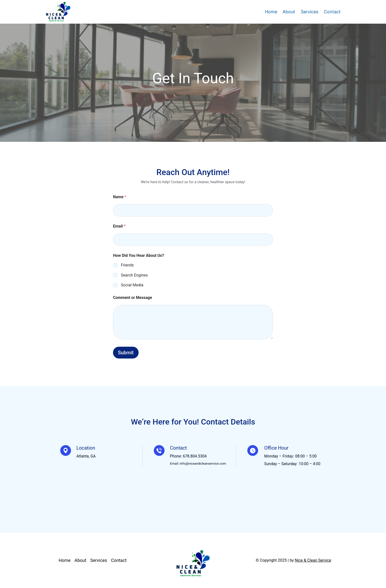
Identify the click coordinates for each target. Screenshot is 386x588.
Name (120, 197)
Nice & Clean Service (313, 560)
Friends (127, 265)
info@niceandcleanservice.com (203, 463)
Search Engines (134, 275)
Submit (126, 353)
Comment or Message (133, 298)
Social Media (132, 285)
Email (119, 226)
